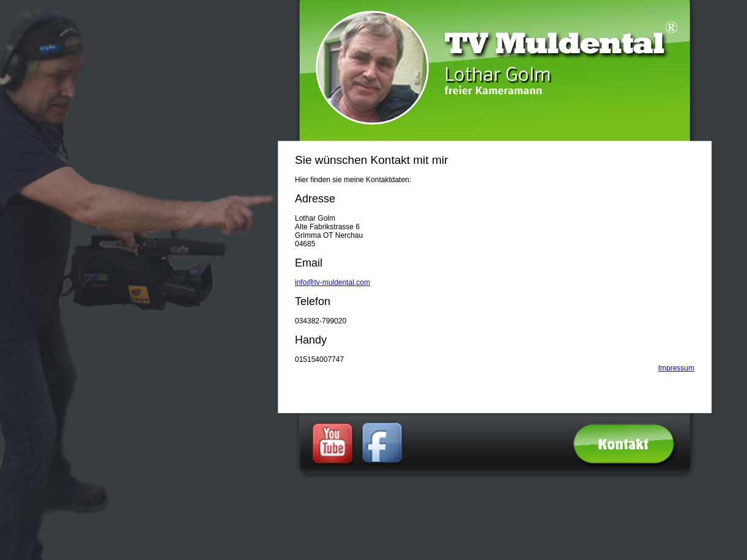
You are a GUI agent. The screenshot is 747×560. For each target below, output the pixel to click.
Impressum (676, 368)
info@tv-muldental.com (333, 282)
